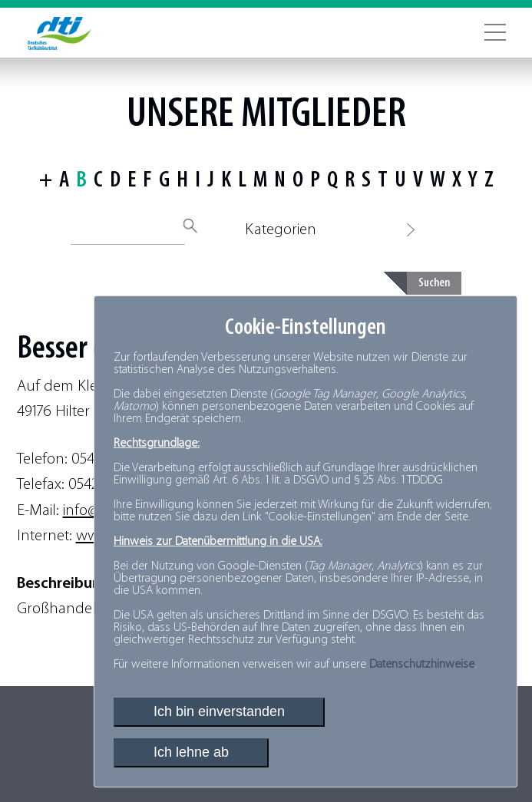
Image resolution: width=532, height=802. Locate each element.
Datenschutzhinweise (422, 665)
